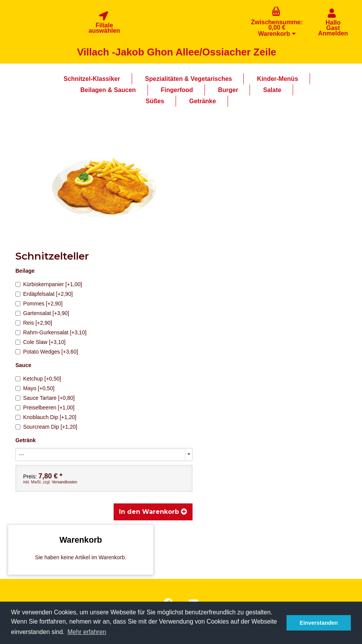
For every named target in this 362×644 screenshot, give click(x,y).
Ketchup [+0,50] (38, 379)
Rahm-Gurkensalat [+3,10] (51, 332)
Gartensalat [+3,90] (42, 313)
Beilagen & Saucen (108, 90)
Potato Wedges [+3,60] (47, 352)
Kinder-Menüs (277, 79)
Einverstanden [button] (319, 623)
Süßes (155, 101)
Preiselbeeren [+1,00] (45, 408)
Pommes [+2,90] (39, 304)
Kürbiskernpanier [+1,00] (49, 284)
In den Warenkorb (153, 512)
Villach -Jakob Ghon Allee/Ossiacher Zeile (177, 52)
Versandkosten (64, 482)
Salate (272, 90)
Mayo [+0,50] (35, 388)
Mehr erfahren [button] (87, 632)
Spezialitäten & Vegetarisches (189, 79)
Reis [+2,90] (34, 323)
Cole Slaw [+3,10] (40, 342)
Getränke (202, 101)
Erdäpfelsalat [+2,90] (44, 294)
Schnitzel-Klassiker (92, 79)
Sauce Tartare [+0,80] (45, 398)
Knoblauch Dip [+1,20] (46, 417)
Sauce (23, 365)
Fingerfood (177, 90)
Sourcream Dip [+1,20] (46, 427)
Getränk (26, 440)
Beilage (25, 271)
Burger (228, 90)
